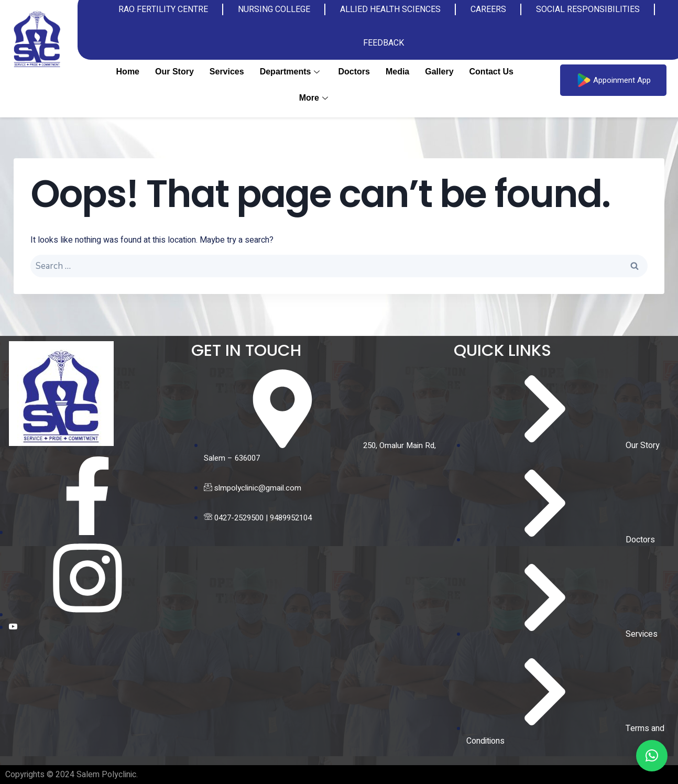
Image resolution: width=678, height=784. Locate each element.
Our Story (174, 72)
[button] (652, 756)
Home (128, 72)
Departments (291, 72)
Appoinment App (613, 80)
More (315, 98)
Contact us (491, 72)
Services (227, 72)
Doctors (354, 72)
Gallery (439, 72)
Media (397, 72)
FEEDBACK (384, 43)
